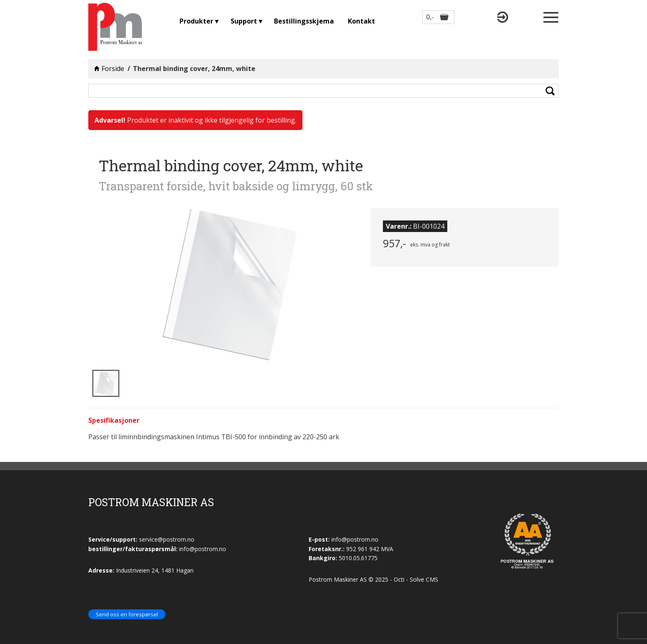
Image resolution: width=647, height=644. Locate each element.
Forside (113, 69)
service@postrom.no (167, 539)
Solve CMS (424, 579)
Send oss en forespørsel (127, 614)
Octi (399, 579)
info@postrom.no (355, 539)
